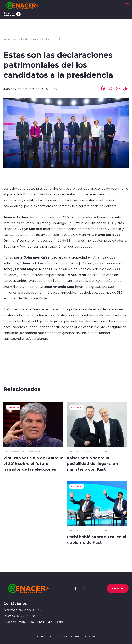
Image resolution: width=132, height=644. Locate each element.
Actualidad (21, 39)
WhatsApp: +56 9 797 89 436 (22, 610)
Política (36, 39)
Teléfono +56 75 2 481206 (20, 616)
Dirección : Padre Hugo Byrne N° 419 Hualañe (34, 622)
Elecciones (51, 39)
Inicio (7, 39)
